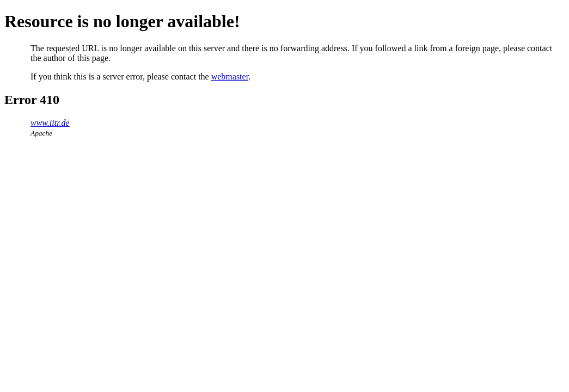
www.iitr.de (50, 123)
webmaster (230, 76)
